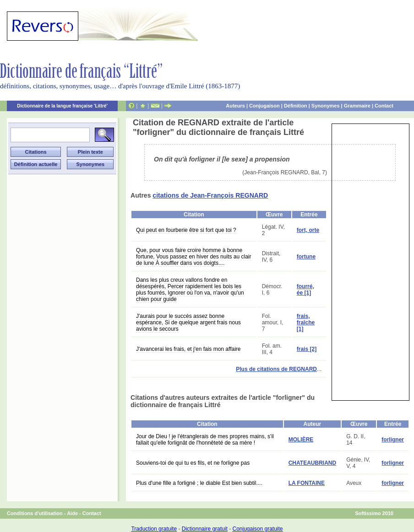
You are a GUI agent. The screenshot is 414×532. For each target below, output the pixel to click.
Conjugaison (264, 106)
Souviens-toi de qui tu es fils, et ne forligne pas (193, 463)
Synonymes (326, 106)
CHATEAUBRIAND (312, 463)
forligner (393, 440)
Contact (384, 106)
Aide (72, 513)
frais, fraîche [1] (306, 322)
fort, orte (308, 230)
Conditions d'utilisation (35, 513)
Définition (296, 106)
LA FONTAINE (307, 483)
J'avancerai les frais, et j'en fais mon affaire (188, 349)
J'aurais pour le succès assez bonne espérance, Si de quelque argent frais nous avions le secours (188, 322)
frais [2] (307, 349)
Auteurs (235, 106)
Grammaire (357, 106)
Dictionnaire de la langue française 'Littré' (62, 106)
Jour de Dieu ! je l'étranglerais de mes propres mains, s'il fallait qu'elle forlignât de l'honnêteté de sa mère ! (205, 440)
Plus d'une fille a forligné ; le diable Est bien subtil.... (199, 483)
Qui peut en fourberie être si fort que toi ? (186, 230)
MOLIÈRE (301, 440)
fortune (306, 257)
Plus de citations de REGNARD (276, 369)
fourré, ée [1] (305, 290)
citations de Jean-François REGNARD (210, 195)
